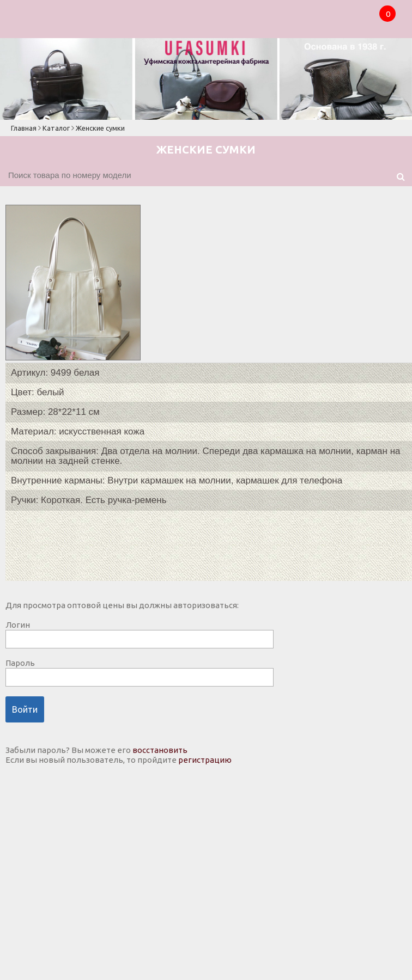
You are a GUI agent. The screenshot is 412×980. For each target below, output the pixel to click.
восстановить (160, 750)
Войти (25, 709)
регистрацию (205, 760)
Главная (24, 128)
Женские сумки (100, 128)
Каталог (56, 128)
